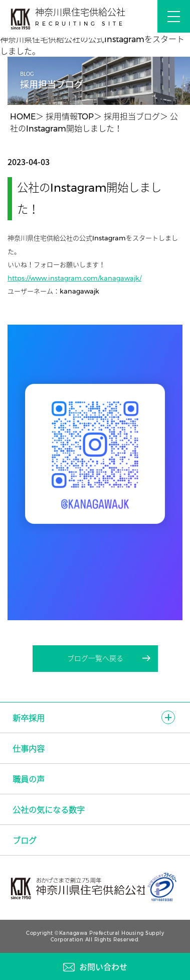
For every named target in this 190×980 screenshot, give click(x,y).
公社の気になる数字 (49, 810)
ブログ (25, 841)
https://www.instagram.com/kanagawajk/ (74, 278)
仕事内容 (29, 749)
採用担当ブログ (132, 117)
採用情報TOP (70, 117)
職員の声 (29, 780)
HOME (23, 117)
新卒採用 (29, 718)
